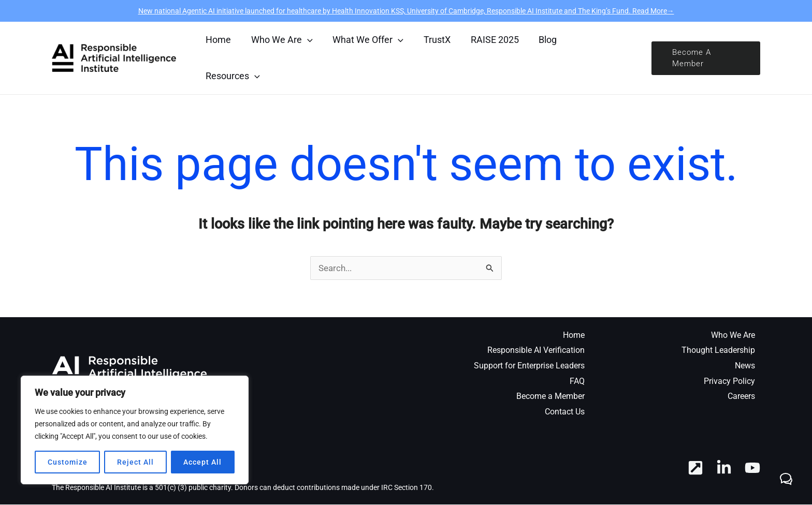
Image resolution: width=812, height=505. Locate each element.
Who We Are (733, 336)
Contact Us (565, 412)
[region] (135, 430)
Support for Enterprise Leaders (529, 366)
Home (574, 336)
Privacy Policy (729, 382)
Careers (741, 397)
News (745, 366)
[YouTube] (752, 468)
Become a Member (550, 397)
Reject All (135, 462)
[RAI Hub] (695, 468)
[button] (705, 58)
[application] (305, 40)
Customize (68, 462)
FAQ (577, 382)
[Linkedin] (724, 468)
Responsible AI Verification (536, 351)
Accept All (202, 462)
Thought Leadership (718, 351)
